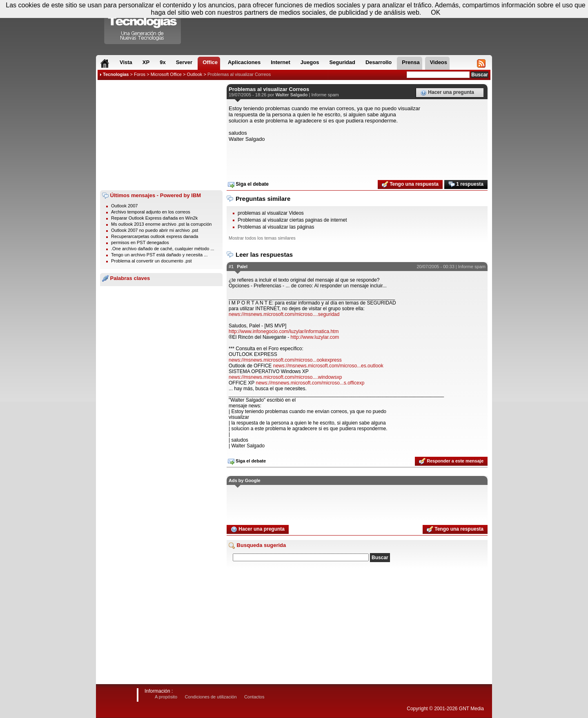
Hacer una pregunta (447, 93)
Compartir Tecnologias (143, 24)
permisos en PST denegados (140, 242)
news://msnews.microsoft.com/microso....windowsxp (285, 377)
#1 (231, 267)
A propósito (166, 697)
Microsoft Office (166, 74)
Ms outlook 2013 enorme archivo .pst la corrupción (161, 224)
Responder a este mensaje (451, 461)
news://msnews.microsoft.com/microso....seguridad (284, 314)
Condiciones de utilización (210, 697)
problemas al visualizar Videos (271, 213)
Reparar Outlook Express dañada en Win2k (154, 218)
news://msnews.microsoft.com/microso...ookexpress (285, 360)
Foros (140, 74)
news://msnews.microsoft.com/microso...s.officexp (310, 383)
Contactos (254, 697)
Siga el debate (248, 185)
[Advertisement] (161, 135)
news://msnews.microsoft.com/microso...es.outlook (328, 366)
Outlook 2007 (124, 206)
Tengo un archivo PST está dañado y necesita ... (159, 255)
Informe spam (325, 95)
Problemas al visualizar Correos (239, 74)
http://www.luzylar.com (315, 337)
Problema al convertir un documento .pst (151, 261)
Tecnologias (116, 74)
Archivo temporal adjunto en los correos (151, 212)
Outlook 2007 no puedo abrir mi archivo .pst (155, 230)
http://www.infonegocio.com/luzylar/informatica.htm (284, 331)
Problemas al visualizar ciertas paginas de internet (292, 220)
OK (435, 12)
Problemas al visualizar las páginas (276, 227)
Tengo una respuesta (410, 185)
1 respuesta (466, 185)
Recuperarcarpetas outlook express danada (155, 236)
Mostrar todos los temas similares (262, 238)
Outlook (194, 74)
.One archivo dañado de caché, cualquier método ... (163, 249)
